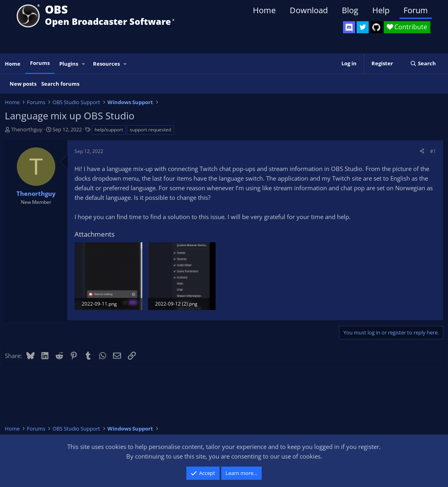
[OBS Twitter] (363, 27)
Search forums (60, 84)
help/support (109, 130)
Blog (350, 10)
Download (309, 10)
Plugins (69, 64)
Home (264, 10)
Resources (106, 64)
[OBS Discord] (349, 27)
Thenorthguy (27, 129)
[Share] (422, 151)
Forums (40, 63)
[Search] (423, 63)
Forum (416, 10)
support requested (150, 130)
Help (381, 10)
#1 (433, 151)
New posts (23, 84)
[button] (84, 64)
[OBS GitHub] (376, 27)
